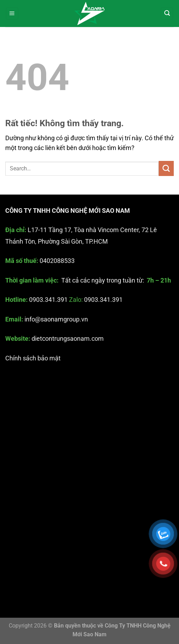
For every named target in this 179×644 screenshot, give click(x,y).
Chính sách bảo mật (33, 358)
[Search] (167, 14)
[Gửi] (166, 168)
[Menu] (12, 14)
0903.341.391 (48, 300)
